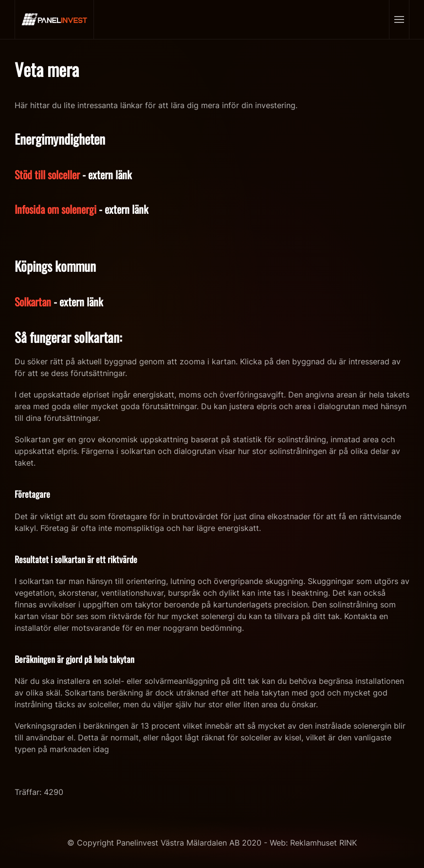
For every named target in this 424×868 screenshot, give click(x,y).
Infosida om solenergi (55, 209)
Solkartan (33, 302)
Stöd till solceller (47, 174)
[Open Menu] (399, 19)
